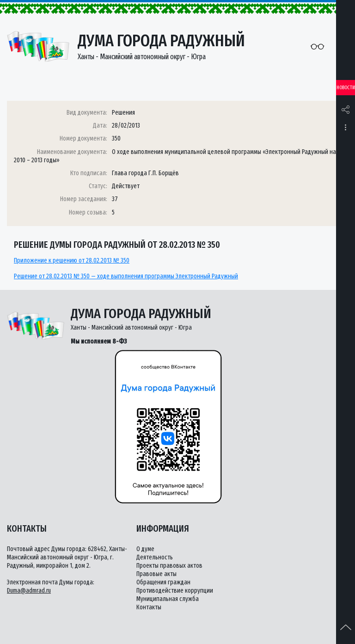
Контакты (149, 607)
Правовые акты (156, 574)
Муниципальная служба (168, 599)
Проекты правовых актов (169, 566)
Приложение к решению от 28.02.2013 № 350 (72, 261)
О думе (145, 549)
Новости (346, 88)
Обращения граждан (163, 582)
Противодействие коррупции (175, 591)
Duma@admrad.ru (29, 591)
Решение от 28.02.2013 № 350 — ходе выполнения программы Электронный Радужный (126, 276)
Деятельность (155, 557)
